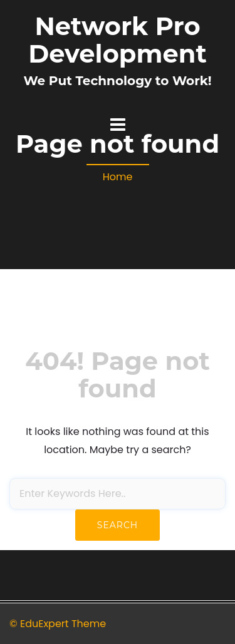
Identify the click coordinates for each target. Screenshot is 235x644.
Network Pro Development (118, 40)
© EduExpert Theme (58, 624)
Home (118, 177)
